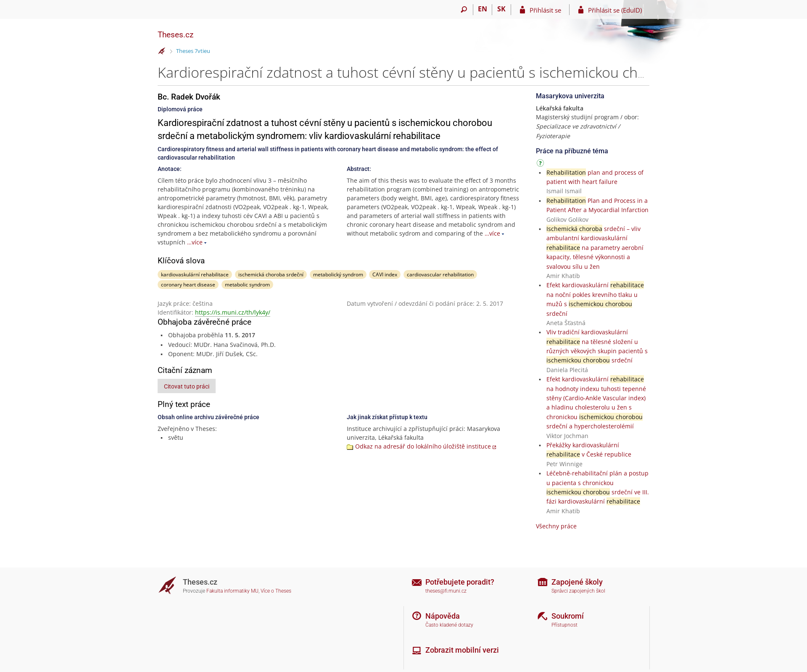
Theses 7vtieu (193, 51)
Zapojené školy (577, 582)
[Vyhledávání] (464, 10)
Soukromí (568, 616)
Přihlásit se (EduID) (615, 10)
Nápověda (443, 616)
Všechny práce (556, 526)
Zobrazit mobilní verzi (462, 650)
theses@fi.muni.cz (446, 591)
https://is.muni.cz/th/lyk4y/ (233, 312)
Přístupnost (564, 625)
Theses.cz (175, 35)
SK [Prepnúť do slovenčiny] (501, 9)
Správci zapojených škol (578, 591)
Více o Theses (276, 591)
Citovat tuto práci (187, 386)
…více (195, 242)
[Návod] (541, 164)
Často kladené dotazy (449, 625)
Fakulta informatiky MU (232, 591)
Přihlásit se (545, 10)
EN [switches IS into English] (483, 9)
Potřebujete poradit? (460, 582)
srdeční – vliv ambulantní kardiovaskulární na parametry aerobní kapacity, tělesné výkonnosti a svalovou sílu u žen (595, 248)
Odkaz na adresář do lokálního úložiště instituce (423, 446)
